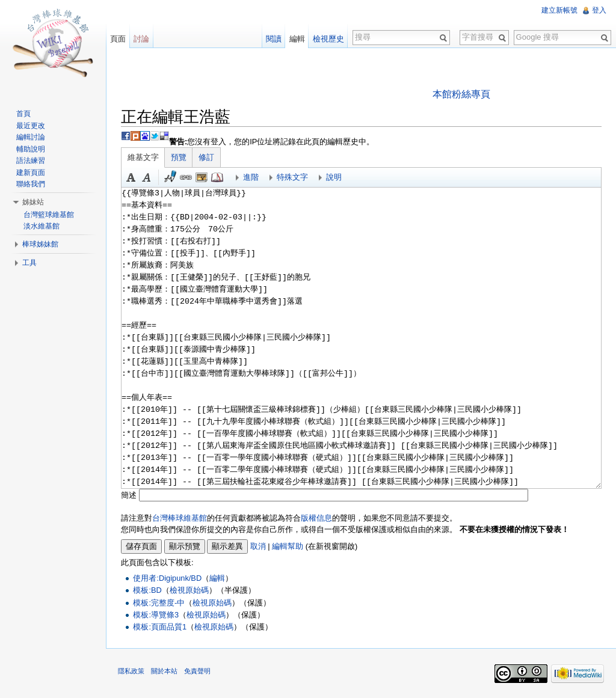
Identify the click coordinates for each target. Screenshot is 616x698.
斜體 (147, 177)
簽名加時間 (170, 177)
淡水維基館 (42, 226)
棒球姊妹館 (40, 244)
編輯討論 (31, 137)
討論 (141, 39)
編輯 (217, 578)
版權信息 (316, 518)
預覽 (179, 157)
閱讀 (274, 39)
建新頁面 (31, 173)
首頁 (23, 114)
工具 (29, 263)
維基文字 (143, 157)
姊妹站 (33, 202)
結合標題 (202, 177)
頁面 (118, 39)
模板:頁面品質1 (160, 627)
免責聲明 (197, 671)
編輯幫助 (288, 546)
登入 (599, 10)
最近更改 (31, 126)
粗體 (131, 177)
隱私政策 (131, 671)
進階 (251, 177)
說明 (334, 177)
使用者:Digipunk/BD (167, 578)
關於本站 (164, 671)
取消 (258, 546)
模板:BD (147, 590)
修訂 (206, 157)
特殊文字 (292, 177)
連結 (186, 177)
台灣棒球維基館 (180, 518)
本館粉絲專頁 (461, 94)
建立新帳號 (559, 10)
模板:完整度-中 (159, 603)
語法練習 (31, 161)
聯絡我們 (31, 184)
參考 (217, 177)
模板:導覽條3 (156, 615)
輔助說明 (31, 149)
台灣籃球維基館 (49, 215)
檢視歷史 (328, 39)
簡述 (129, 495)
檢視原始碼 (189, 590)
